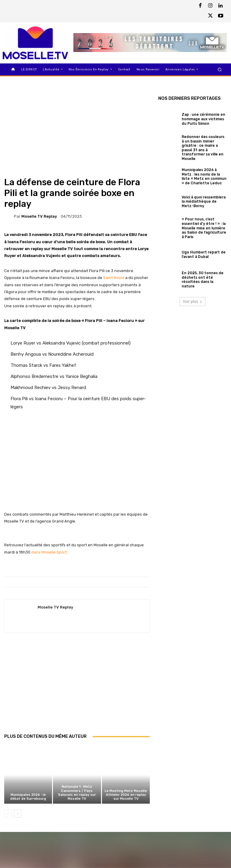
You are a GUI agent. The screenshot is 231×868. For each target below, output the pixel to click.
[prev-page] (8, 814)
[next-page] (18, 814)
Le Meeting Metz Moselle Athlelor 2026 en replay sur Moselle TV (126, 795)
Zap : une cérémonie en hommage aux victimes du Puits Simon (204, 119)
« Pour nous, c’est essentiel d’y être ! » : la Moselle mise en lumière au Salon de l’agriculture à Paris (204, 225)
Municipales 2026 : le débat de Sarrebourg (28, 797)
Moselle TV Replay (39, 216)
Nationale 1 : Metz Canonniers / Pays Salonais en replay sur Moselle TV (77, 793)
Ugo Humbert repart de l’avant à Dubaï (202, 250)
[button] (220, 69)
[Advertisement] (77, 689)
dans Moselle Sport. (49, 552)
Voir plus (192, 297)
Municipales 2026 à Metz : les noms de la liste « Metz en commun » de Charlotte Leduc (204, 174)
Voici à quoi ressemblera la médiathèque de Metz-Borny (203, 199)
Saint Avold (114, 278)
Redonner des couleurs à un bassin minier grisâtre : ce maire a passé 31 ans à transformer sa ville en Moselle (203, 147)
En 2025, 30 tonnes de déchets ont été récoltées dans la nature (203, 275)
